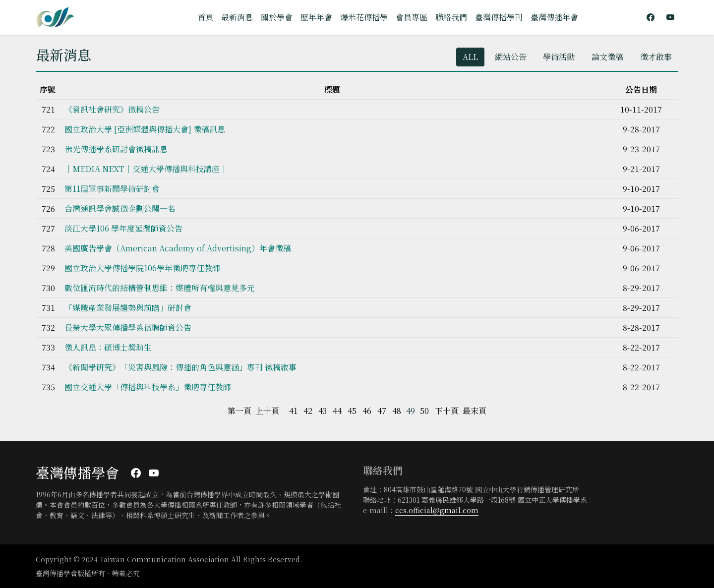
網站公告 (510, 57)
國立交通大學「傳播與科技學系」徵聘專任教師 (148, 387)
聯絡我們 (451, 17)
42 (308, 411)
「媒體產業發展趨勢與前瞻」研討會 (128, 308)
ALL (470, 57)
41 (293, 411)
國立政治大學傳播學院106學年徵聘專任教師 (142, 268)
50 (424, 411)
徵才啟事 (656, 57)
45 (352, 411)
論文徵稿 (607, 57)
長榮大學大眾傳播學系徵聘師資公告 (128, 327)
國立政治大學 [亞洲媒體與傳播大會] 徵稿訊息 (145, 129)
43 (323, 411)
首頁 (205, 17)
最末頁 (475, 411)
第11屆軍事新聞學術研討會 (112, 189)
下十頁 (447, 411)
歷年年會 (316, 17)
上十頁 (267, 411)
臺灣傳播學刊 (499, 17)
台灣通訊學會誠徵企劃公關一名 (120, 208)
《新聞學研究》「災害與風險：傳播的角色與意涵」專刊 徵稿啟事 (180, 367)
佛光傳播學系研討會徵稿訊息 (116, 149)
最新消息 (237, 17)
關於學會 (277, 17)
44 (337, 411)
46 (367, 411)
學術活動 (559, 57)
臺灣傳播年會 (554, 17)
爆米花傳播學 (364, 17)
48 (397, 411)
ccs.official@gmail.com (437, 510)
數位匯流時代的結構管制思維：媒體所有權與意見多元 (160, 288)
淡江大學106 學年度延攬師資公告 (123, 228)
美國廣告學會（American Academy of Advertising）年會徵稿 (178, 248)
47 (382, 411)
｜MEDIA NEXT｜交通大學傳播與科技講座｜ (146, 169)
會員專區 (412, 17)
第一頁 (239, 411)
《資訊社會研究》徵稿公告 (112, 109)
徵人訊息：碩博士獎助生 (108, 347)
